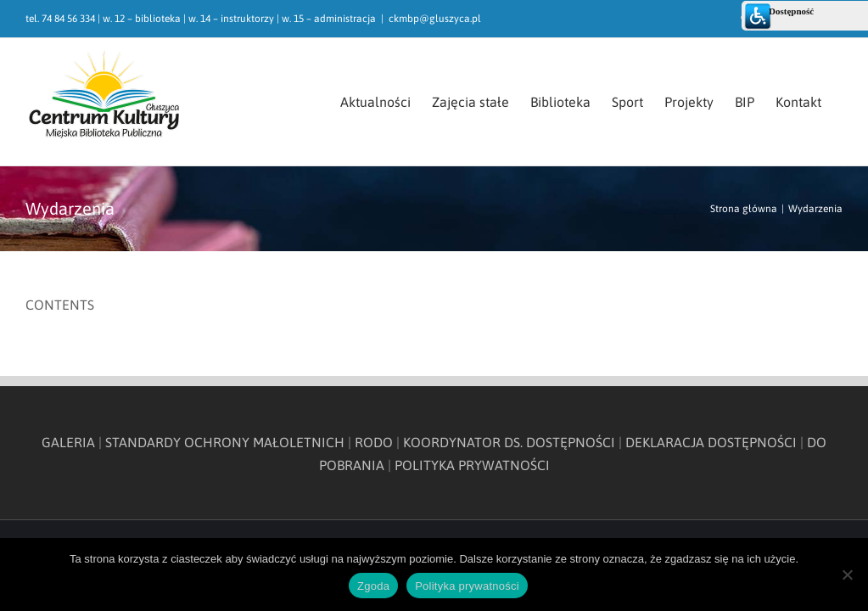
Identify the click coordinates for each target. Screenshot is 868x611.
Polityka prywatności (467, 586)
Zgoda (373, 586)
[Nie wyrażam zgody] (847, 575)
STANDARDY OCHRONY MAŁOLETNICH (225, 442)
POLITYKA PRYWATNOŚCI (472, 465)
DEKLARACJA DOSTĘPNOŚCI (711, 442)
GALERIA (68, 442)
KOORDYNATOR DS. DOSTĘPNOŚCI (509, 442)
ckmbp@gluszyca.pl (435, 19)
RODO (374, 442)
